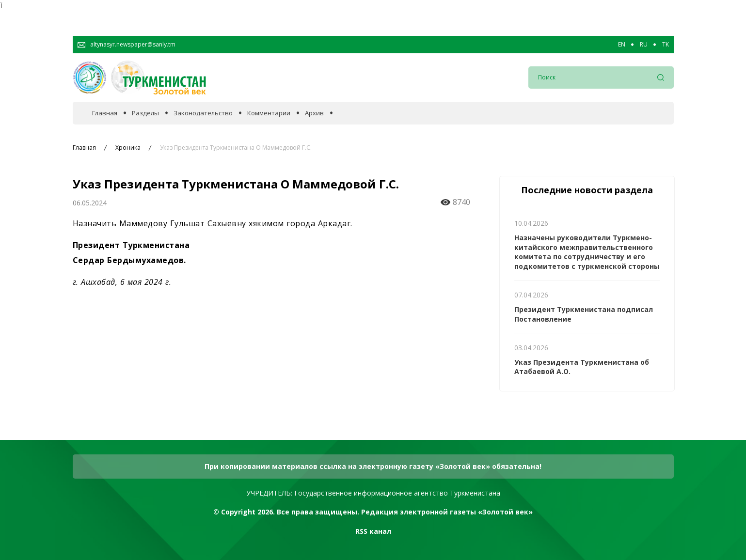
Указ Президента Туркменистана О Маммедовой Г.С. (236, 148)
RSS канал (373, 531)
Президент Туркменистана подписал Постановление (584, 314)
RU (644, 45)
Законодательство (203, 113)
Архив (314, 113)
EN (622, 45)
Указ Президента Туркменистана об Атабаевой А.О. (582, 367)
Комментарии (269, 113)
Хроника (128, 148)
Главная (105, 113)
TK (666, 45)
